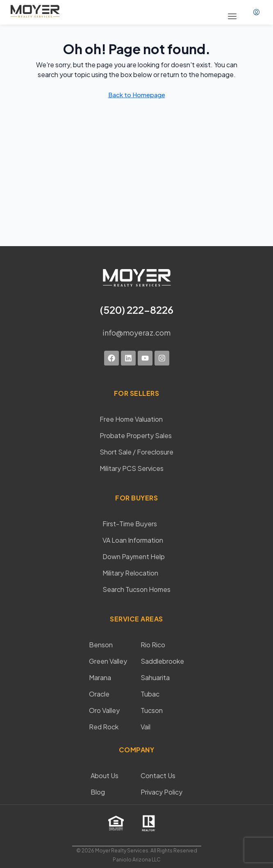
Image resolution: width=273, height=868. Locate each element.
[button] (232, 16)
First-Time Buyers (130, 524)
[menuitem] (256, 12)
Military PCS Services (132, 468)
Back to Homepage (137, 95)
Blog (98, 792)
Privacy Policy (162, 792)
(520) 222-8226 (137, 310)
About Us (105, 775)
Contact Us (158, 775)
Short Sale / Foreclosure (136, 452)
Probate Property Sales (136, 435)
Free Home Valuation (131, 419)
